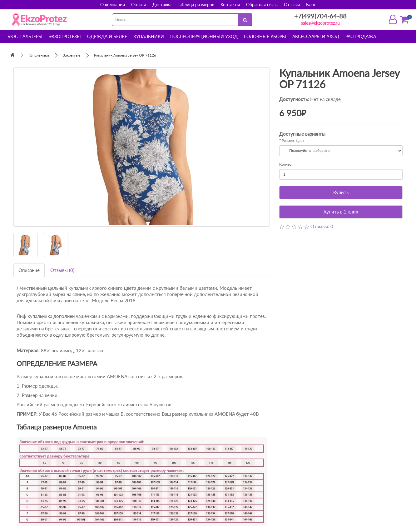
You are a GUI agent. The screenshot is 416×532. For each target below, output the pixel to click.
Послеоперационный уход (204, 36)
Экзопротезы (65, 36)
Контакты (230, 5)
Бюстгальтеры (25, 36)
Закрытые (72, 55)
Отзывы (292, 5)
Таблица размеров (196, 5)
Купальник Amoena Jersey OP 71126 (125, 55)
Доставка (162, 5)
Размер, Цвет (293, 141)
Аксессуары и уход (316, 36)
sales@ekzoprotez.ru (320, 23)
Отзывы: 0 (322, 226)
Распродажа (361, 36)
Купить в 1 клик (341, 212)
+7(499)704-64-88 (320, 16)
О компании (113, 5)
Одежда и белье (107, 36)
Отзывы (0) (62, 270)
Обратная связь (262, 5)
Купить (341, 192)
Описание (29, 270)
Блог (311, 5)
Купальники (149, 36)
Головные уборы (265, 36)
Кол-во (285, 164)
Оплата (139, 5)
